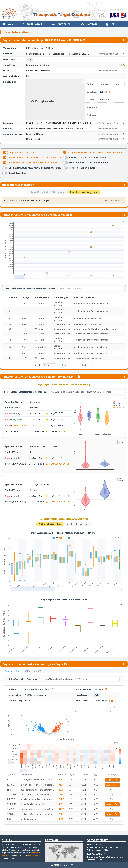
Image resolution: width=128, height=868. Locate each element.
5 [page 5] (75, 365)
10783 (62, 431)
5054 (61, 804)
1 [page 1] (62, 365)
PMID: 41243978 (32, 855)
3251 (61, 790)
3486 (61, 785)
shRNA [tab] (27, 671)
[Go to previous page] (59, 365)
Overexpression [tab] (12, 671)
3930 (61, 819)
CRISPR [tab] (38, 671)
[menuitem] (8, 24)
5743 (61, 779)
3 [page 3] (69, 365)
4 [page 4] (72, 365)
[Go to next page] (79, 365)
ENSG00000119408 (60, 464)
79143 (61, 799)
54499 (62, 809)
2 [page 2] (66, 365)
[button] (76, 54)
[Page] (91, 365)
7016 (61, 814)
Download (89, 24)
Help (111, 24)
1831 (61, 794)
